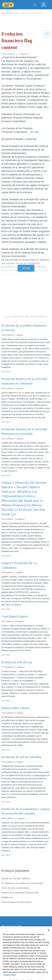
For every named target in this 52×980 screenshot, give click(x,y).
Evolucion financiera (32, 13)
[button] (47, 41)
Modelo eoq (7, 897)
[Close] (49, 935)
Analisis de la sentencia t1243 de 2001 (20, 893)
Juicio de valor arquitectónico (15, 888)
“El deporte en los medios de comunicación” (23, 883)
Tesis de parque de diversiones (17, 902)
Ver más (26, 268)
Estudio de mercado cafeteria (16, 879)
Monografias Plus (10, 13)
